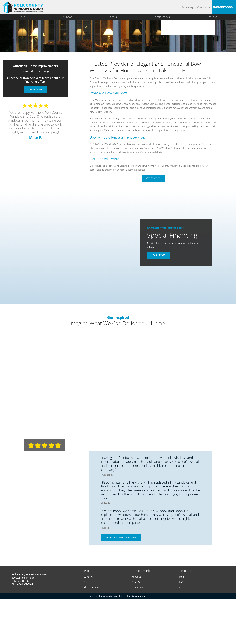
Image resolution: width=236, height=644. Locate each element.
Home (22, 17)
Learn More (35, 90)
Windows (67, 17)
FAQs (182, 582)
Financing (188, 7)
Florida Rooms (162, 17)
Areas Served (138, 582)
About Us (136, 577)
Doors (113, 17)
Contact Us (204, 7)
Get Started (153, 178)
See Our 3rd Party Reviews (121, 538)
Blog (182, 577)
